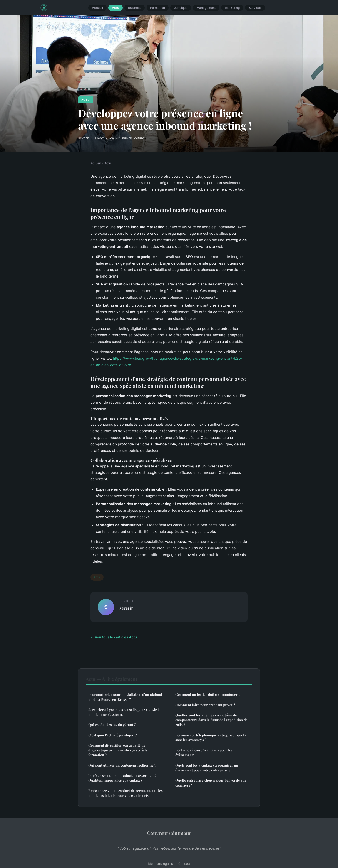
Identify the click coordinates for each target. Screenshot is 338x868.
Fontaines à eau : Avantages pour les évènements (204, 752)
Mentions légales (160, 864)
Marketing (232, 8)
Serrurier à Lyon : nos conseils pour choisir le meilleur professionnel (124, 712)
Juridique (181, 8)
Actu (116, 8)
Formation (158, 8)
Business (135, 8)
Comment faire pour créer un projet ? (205, 705)
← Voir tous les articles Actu (114, 637)
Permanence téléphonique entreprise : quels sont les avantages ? (211, 737)
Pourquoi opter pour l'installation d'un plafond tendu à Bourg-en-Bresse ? (125, 697)
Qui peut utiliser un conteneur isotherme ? (122, 765)
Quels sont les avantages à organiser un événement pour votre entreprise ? (207, 768)
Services (255, 8)
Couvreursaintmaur (169, 833)
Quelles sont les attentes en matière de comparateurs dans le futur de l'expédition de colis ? (211, 720)
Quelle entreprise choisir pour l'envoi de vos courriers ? (211, 783)
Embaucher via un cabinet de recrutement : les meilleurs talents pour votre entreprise (126, 793)
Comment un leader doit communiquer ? (208, 694)
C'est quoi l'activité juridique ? (112, 735)
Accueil (97, 8)
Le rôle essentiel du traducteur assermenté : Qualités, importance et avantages (123, 778)
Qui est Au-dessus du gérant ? (112, 725)
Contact (184, 864)
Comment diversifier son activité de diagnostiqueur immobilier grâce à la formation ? (118, 750)
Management (206, 8)
